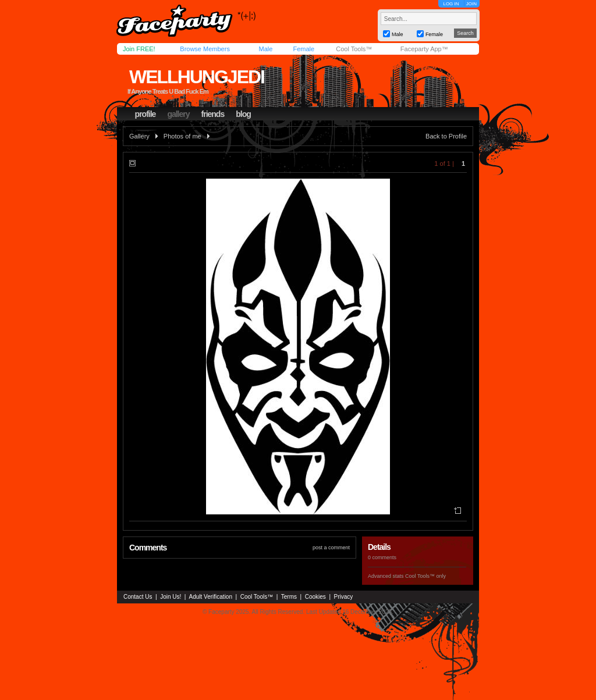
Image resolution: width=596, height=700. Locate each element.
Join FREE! (139, 49)
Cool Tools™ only (425, 576)
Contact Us (138, 597)
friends (213, 114)
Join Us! (171, 597)
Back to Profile (446, 136)
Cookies (315, 597)
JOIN (471, 4)
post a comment (331, 548)
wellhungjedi (197, 77)
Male (265, 49)
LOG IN (451, 4)
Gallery (139, 136)
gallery (178, 114)
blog (243, 114)
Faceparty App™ (424, 49)
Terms (289, 597)
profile (146, 114)
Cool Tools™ (354, 49)
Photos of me (182, 136)
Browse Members (205, 49)
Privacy (344, 597)
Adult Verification (210, 597)
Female (304, 49)
